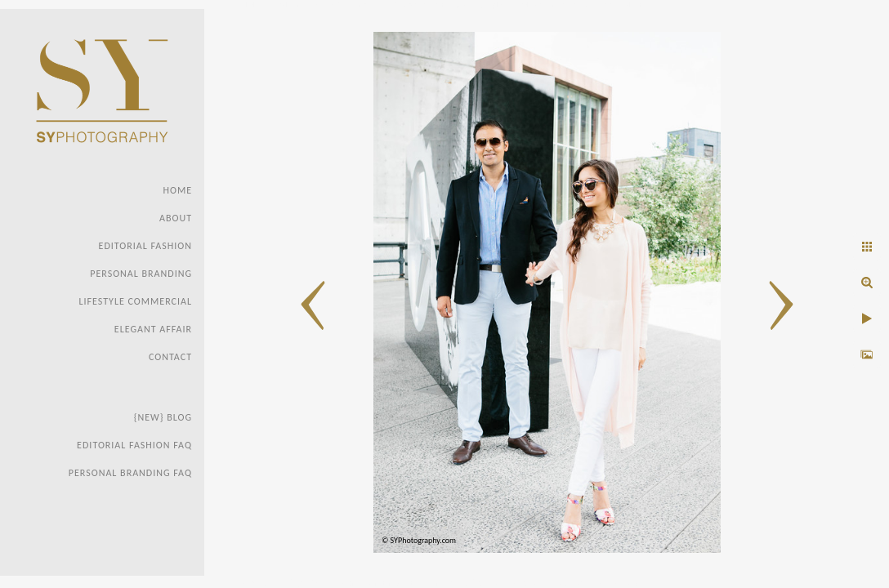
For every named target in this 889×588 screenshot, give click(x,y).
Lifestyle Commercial (135, 301)
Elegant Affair (153, 329)
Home (177, 190)
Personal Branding (141, 274)
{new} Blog (163, 417)
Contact (170, 357)
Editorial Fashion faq (134, 445)
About (176, 218)
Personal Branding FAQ (130, 473)
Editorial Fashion (145, 246)
